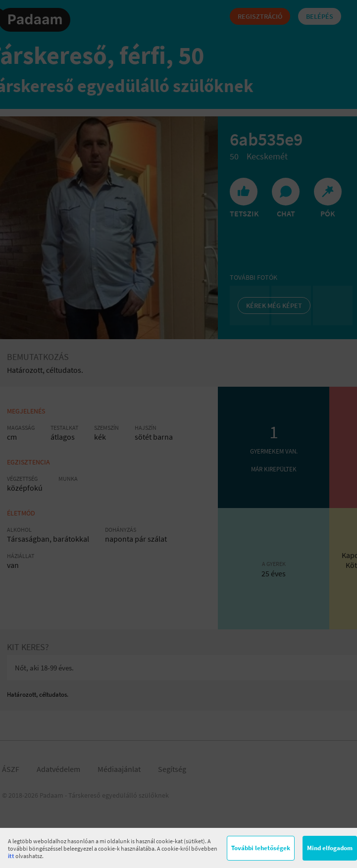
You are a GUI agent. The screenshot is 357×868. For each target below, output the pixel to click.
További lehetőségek (261, 848)
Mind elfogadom (330, 848)
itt (11, 856)
